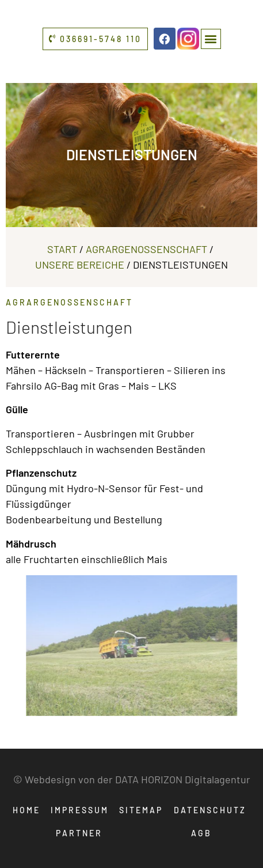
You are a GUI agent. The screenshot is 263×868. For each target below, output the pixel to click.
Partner (79, 833)
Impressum (80, 810)
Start (62, 249)
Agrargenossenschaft (146, 249)
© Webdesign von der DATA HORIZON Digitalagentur (132, 779)
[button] (211, 39)
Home (26, 810)
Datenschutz (210, 810)
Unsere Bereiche (80, 265)
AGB (201, 833)
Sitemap (141, 810)
